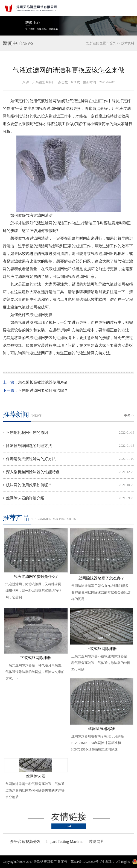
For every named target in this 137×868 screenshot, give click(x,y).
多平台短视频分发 (25, 842)
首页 (112, 43)
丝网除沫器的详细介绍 (25, 498)
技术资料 (128, 43)
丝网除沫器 (36, 776)
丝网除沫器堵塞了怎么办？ (101, 578)
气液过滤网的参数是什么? (36, 577)
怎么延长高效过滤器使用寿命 (43, 382)
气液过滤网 (47, 101)
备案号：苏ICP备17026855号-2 (79, 862)
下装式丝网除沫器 (36, 658)
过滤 (96, 101)
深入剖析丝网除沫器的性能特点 (33, 472)
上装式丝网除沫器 (101, 649)
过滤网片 (97, 842)
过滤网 (83, 101)
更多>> (129, 416)
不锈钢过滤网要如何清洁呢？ (43, 391)
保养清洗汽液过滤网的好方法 (31, 459)
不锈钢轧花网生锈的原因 (27, 433)
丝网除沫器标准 (101, 729)
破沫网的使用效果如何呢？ (29, 485)
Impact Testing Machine (65, 842)
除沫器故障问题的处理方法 (29, 446)
